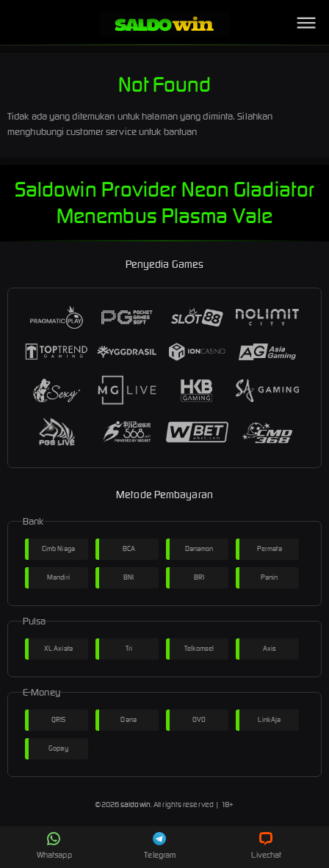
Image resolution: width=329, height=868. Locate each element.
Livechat (266, 846)
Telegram (160, 846)
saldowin (135, 805)
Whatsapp (54, 846)
